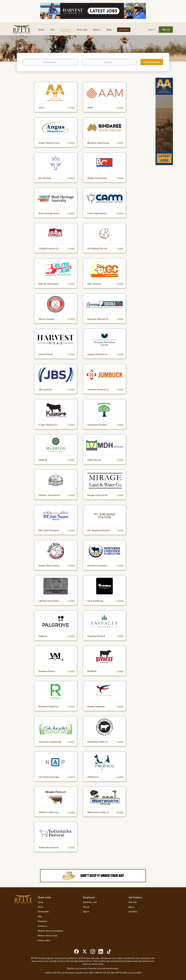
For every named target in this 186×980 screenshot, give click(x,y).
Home (40, 902)
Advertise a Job (90, 902)
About (41, 907)
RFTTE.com (59, 973)
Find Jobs (133, 902)
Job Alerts (133, 912)
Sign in (151, 29)
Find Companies (152, 62)
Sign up (166, 29)
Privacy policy (44, 940)
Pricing (86, 907)
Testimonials (43, 912)
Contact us (43, 926)
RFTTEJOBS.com (124, 973)
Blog (40, 916)
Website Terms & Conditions (50, 931)
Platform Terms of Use (48, 936)
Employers (42, 921)
